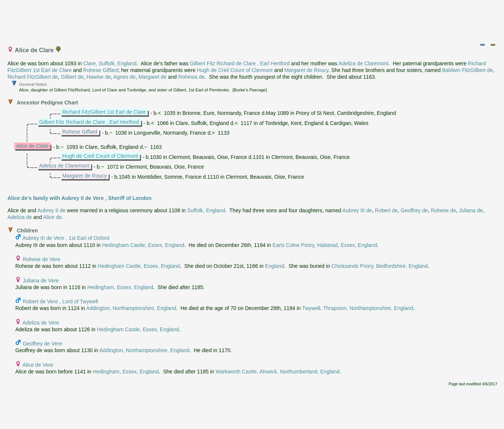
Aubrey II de (51, 210)
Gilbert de (72, 77)
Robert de (386, 210)
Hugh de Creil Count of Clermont (235, 70)
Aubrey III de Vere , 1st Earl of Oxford (66, 238)
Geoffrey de (414, 210)
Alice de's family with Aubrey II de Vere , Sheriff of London (79, 198)
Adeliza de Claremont (363, 63)
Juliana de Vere (41, 281)
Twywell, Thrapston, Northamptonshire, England (358, 308)
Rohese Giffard (101, 70)
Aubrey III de (357, 210)
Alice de (53, 217)
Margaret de (152, 77)
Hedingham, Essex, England (120, 287)
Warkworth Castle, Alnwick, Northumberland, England (278, 372)
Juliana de (471, 210)
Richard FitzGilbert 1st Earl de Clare (104, 112)
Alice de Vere (38, 365)
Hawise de (99, 77)
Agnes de (124, 77)
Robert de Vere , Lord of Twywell (60, 301)
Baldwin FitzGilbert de (467, 70)
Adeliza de (20, 217)
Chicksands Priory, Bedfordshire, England (380, 266)
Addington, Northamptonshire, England (131, 308)
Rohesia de (192, 77)
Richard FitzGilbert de (33, 77)
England (274, 266)
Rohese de (444, 210)
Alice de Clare (32, 146)
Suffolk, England (206, 210)
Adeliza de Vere (41, 323)
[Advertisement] (253, 20)
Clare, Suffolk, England (110, 63)
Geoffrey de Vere (43, 344)
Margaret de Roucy (306, 70)
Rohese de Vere (41, 259)
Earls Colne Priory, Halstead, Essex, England (325, 245)
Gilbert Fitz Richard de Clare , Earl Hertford (240, 63)
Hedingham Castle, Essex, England (143, 245)
